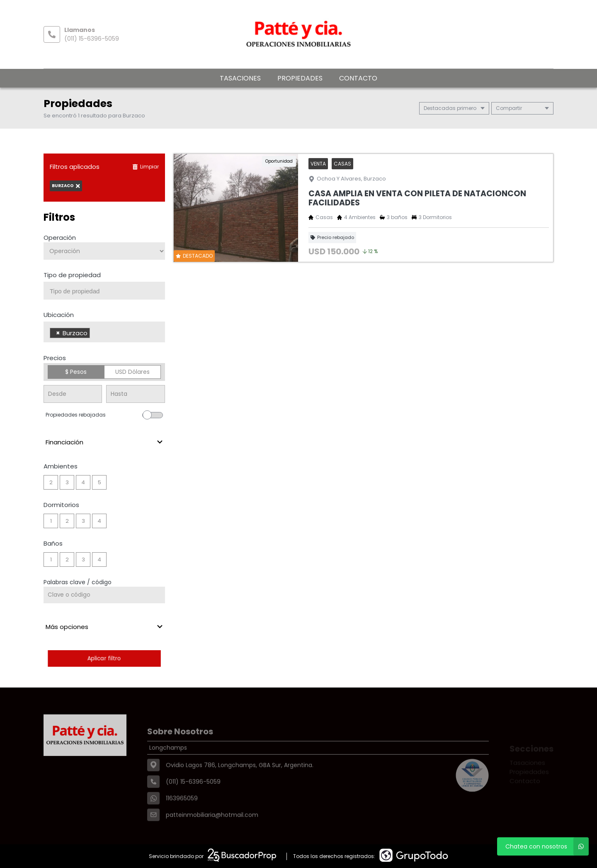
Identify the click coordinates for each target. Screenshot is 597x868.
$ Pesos (76, 372)
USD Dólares (132, 372)
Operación (60, 238)
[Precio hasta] (135, 394)
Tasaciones (240, 78)
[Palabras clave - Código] (104, 595)
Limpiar (146, 167)
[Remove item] (58, 333)
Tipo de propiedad (72, 275)
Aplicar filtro (104, 658)
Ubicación (59, 315)
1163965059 (182, 816)
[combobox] (104, 291)
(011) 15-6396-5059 (92, 39)
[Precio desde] (73, 394)
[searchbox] (107, 291)
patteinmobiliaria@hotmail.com (212, 833)
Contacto (358, 78)
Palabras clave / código (78, 582)
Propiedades (300, 78)
